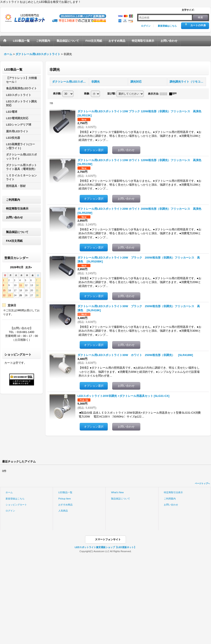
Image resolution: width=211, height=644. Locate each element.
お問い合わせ (14, 217)
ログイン (146, 26)
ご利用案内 (13, 200)
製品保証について (17, 232)
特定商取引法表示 (17, 209)
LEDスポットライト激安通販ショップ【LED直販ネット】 (105, 547)
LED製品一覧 (65, 492)
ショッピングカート (16, 505)
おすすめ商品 (65, 505)
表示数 (57, 94)
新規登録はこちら (167, 26)
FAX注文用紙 (14, 241)
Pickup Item (65, 499)
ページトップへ (202, 483)
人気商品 (63, 511)
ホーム (9, 492)
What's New (117, 492)
